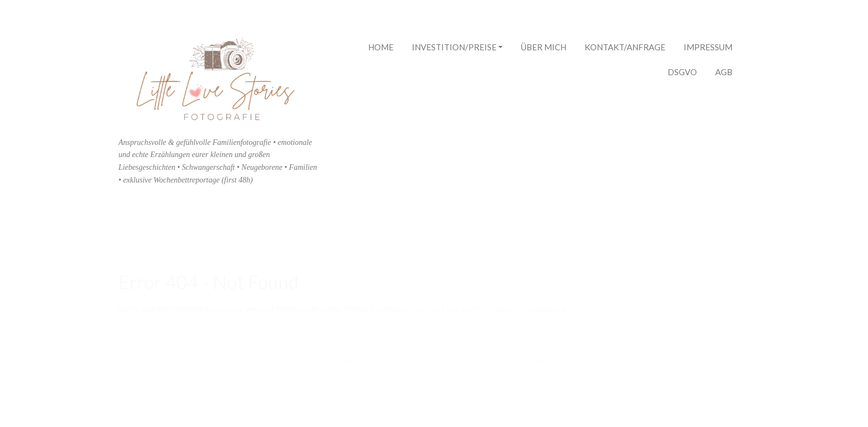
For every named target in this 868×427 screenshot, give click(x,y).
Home (381, 47)
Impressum (708, 47)
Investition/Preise (457, 48)
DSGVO (682, 72)
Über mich (544, 47)
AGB (724, 72)
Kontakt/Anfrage (625, 47)
